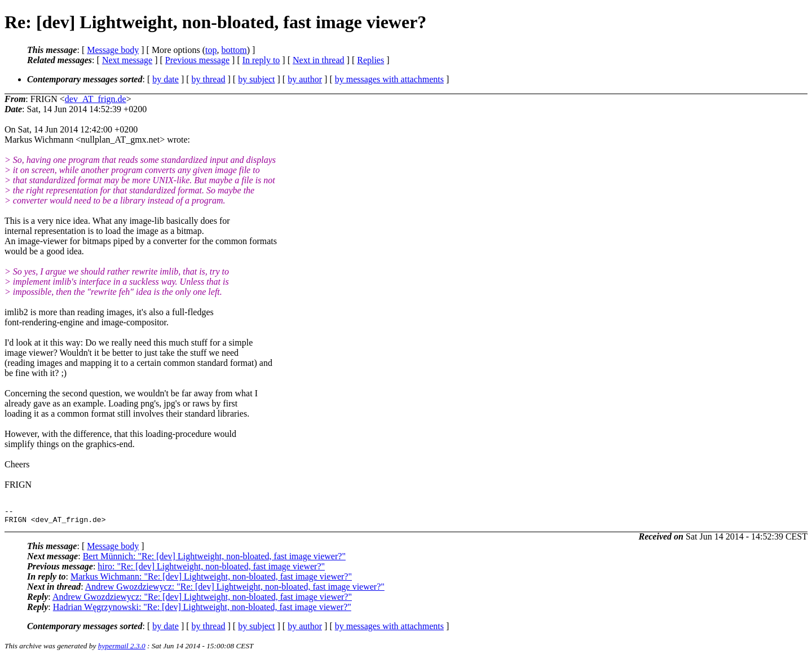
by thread (209, 79)
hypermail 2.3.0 (122, 649)
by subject (256, 79)
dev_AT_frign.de (96, 99)
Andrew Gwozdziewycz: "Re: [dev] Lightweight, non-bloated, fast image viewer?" (235, 590)
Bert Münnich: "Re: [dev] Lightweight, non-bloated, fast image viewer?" (214, 560)
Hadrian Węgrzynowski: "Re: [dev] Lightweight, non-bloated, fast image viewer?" (202, 610)
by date (166, 79)
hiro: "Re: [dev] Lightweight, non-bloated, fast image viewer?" (211, 570)
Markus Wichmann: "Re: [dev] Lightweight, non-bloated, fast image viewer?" (211, 580)
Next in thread (319, 60)
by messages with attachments (389, 79)
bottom (234, 50)
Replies (370, 60)
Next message (127, 60)
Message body (113, 50)
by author (305, 79)
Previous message (197, 60)
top (211, 50)
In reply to (261, 60)
